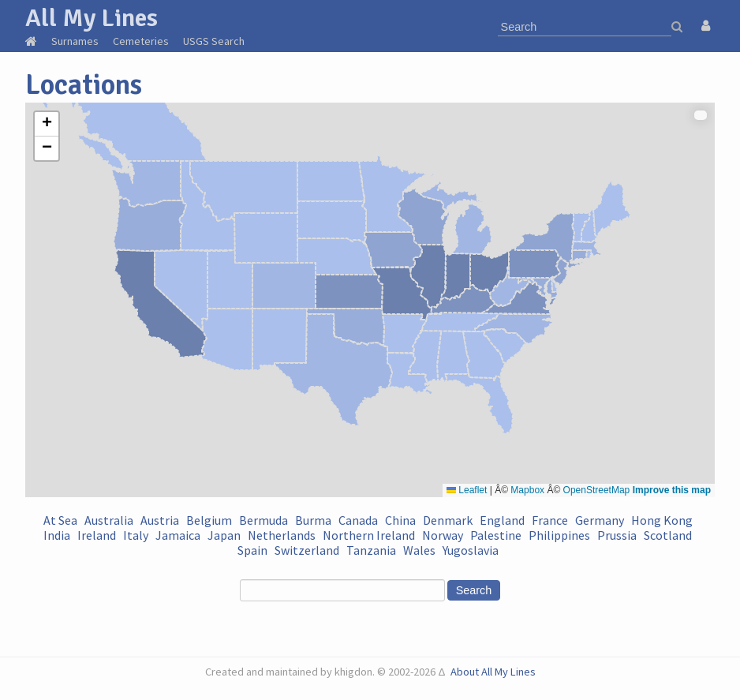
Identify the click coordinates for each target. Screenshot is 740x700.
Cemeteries (141, 41)
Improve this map (672, 490)
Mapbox (527, 490)
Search (474, 590)
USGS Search (214, 41)
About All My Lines (493, 672)
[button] (47, 124)
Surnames (75, 41)
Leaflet (467, 490)
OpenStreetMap (597, 490)
